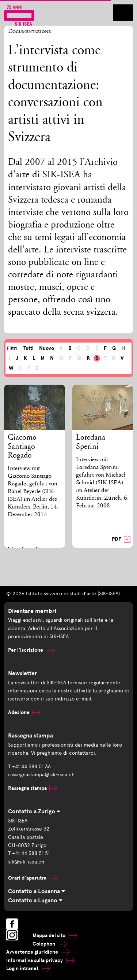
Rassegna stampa (33, 788)
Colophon (50, 944)
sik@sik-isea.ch (26, 862)
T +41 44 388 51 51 (29, 853)
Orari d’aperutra (33, 878)
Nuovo (47, 348)
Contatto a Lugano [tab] (35, 901)
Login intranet (28, 968)
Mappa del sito (55, 935)
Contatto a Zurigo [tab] (34, 811)
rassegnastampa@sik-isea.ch (41, 775)
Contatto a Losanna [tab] (37, 891)
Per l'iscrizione (31, 650)
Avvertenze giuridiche (38, 952)
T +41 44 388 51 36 (29, 767)
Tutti (28, 348)
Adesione (24, 712)
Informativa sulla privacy (40, 960)
